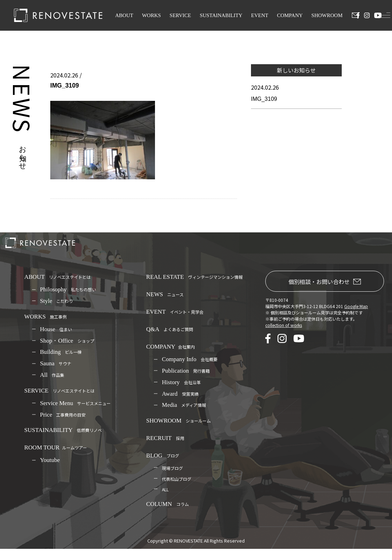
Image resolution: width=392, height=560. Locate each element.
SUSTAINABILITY (221, 15)
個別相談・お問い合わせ (325, 282)
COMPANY (290, 15)
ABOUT (124, 15)
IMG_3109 (264, 99)
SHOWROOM (327, 15)
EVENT (260, 15)
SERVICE (180, 15)
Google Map (356, 306)
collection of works (284, 325)
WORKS (151, 15)
